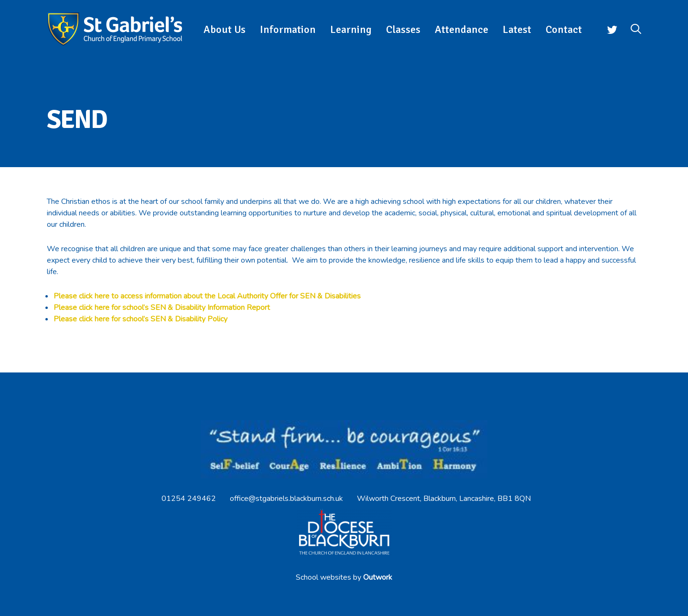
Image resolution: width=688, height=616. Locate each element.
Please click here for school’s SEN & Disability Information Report (162, 308)
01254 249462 (189, 499)
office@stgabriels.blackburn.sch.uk (286, 499)
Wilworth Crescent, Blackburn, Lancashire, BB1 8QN (444, 499)
